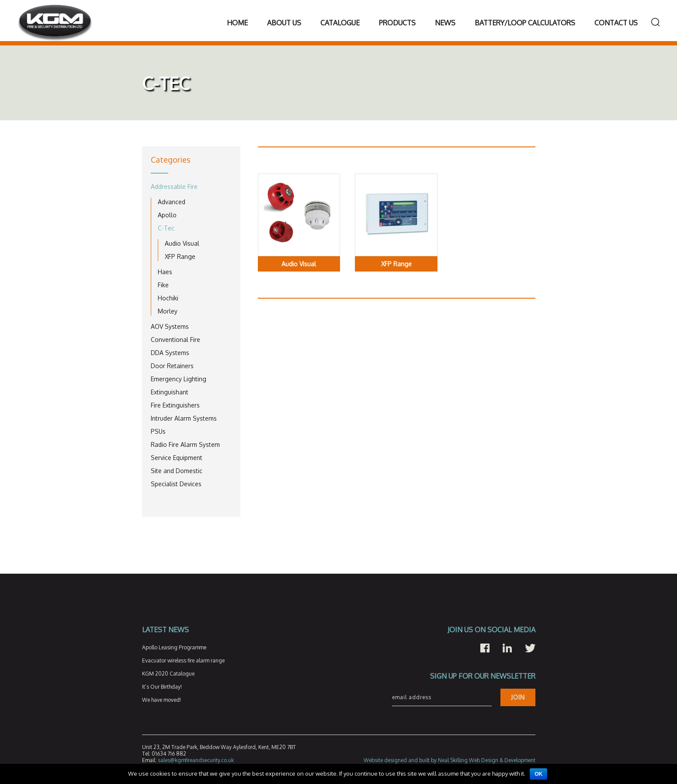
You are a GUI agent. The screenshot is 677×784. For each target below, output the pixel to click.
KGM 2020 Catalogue (168, 674)
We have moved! (161, 700)
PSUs (158, 431)
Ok (538, 774)
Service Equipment (177, 458)
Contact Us (616, 23)
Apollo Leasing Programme (174, 647)
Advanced (172, 202)
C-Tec (166, 228)
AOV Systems (170, 326)
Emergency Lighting (179, 379)
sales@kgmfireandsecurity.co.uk (196, 760)
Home (237, 23)
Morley (168, 311)
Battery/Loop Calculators (525, 23)
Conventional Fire (175, 340)
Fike (163, 285)
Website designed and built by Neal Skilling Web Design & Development (450, 760)
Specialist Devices (176, 484)
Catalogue (340, 23)
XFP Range (180, 256)
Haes (165, 272)
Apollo (167, 215)
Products (397, 23)
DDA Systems (170, 353)
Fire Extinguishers (175, 405)
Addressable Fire (174, 186)
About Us (284, 23)
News (445, 23)
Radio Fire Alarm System (185, 444)
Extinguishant (170, 392)
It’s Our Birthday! (162, 687)
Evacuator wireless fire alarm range (183, 660)
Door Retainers (172, 366)
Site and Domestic (177, 471)
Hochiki (168, 298)
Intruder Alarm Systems (184, 418)
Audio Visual (182, 243)
